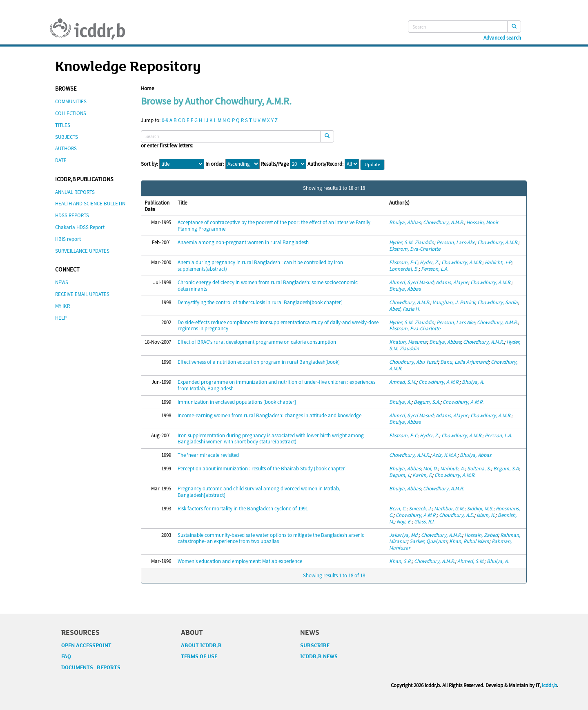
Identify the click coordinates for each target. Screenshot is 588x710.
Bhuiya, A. (473, 382)
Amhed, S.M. (403, 382)
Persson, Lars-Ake (456, 242)
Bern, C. (398, 509)
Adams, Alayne (452, 282)
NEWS (62, 282)
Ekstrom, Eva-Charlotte (415, 249)
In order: (215, 164)
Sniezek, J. (420, 509)
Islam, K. (486, 515)
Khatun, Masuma (408, 342)
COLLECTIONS (71, 113)
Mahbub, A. (452, 469)
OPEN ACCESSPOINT (86, 645)
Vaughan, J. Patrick (454, 302)
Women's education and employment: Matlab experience (240, 561)
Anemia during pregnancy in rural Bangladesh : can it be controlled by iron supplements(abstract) (260, 266)
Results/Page (275, 164)
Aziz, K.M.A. (445, 455)
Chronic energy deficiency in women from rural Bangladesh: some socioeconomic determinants (268, 286)
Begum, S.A (506, 469)
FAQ (66, 657)
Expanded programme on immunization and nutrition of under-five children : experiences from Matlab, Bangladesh (276, 385)
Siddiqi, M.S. (480, 509)
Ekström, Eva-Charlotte (415, 328)
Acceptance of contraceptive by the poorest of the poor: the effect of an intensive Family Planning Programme (274, 226)
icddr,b (549, 685)
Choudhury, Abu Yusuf (413, 362)
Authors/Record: (325, 164)
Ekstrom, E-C (403, 262)
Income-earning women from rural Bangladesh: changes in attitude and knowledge (269, 415)
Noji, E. (404, 522)
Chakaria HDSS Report (80, 227)
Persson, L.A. (435, 269)
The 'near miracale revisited (208, 455)
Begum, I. (400, 475)
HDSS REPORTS (72, 215)
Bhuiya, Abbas (405, 222)
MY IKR (62, 306)
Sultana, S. (479, 469)
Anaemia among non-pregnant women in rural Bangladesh (243, 242)
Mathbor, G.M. (449, 509)
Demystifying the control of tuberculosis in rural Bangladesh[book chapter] (260, 302)
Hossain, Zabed (481, 535)
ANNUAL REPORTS (75, 192)
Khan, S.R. (400, 561)
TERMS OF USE (199, 657)
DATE (61, 160)
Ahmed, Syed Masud (411, 282)
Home (147, 88)
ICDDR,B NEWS (319, 657)
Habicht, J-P (498, 262)
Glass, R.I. (424, 522)
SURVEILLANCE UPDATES (82, 251)
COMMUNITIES (71, 101)
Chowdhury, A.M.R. (443, 222)
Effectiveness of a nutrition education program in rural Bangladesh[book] (259, 362)
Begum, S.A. (427, 402)
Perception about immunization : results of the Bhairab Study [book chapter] (262, 469)
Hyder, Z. (429, 262)
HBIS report (68, 239)
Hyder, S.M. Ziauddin (412, 242)
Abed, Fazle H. (404, 309)
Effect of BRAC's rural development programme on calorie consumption (257, 342)
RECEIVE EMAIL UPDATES (82, 294)
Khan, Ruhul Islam (469, 541)
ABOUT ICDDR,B (201, 645)
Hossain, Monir (482, 222)
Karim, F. (422, 475)
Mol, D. (430, 469)
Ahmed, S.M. (471, 561)
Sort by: (149, 164)
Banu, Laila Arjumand (464, 362)
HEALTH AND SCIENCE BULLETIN (90, 204)
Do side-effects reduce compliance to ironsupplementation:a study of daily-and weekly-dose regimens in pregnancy (278, 326)
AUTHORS (66, 148)
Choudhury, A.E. (457, 515)
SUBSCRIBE (315, 645)
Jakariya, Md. (404, 535)
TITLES (63, 125)
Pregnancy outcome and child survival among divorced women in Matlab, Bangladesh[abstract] (259, 492)
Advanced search (502, 38)
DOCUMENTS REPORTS (91, 668)
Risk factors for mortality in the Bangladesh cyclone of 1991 (243, 509)
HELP (61, 318)
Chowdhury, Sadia (498, 302)
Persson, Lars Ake (455, 322)
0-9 (165, 120)
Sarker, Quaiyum (428, 541)
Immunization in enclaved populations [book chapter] (237, 402)
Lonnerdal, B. (404, 269)
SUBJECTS (67, 137)
